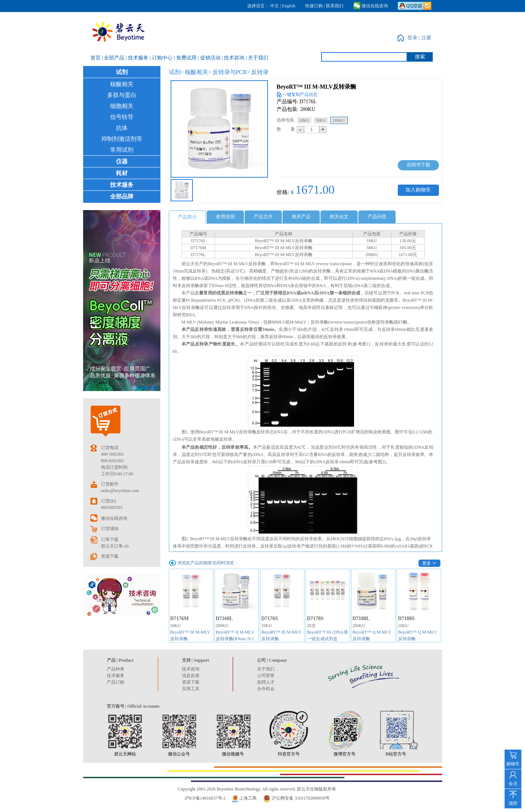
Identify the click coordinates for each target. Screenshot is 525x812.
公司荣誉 (266, 676)
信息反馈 (191, 676)
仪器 (122, 161)
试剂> (176, 72)
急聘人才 (266, 682)
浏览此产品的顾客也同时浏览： (208, 563)
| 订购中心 (162, 58)
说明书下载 (418, 165)
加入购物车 (418, 190)
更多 (427, 563)
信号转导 (122, 117)
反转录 (260, 72)
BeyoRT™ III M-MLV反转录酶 (316, 87)
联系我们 (335, 6)
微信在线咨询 (371, 6)
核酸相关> (198, 72)
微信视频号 (233, 754)
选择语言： (258, 6)
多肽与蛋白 (122, 95)
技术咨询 (191, 669)
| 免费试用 (186, 58)
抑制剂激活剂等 (122, 139)
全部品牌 (122, 196)
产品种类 (116, 669)
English (289, 6)
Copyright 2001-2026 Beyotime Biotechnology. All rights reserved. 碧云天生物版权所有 (257, 789)
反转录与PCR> (231, 72)
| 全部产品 (114, 58)
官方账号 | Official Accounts (133, 706)
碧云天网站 (125, 754)
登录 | (414, 38)
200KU (339, 120)
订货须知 (110, 529)
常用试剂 (122, 150)
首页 (96, 58)
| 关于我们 (257, 58)
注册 (426, 38)
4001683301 (112, 507)
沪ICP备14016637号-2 (205, 798)
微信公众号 (179, 754)
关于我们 (266, 669)
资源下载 (110, 556)
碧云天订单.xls (115, 546)
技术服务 (122, 185)
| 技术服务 (138, 58)
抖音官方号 (289, 754)
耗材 (122, 173)
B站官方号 (396, 754)
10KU (304, 120)
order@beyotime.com (120, 491)
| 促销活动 (210, 58)
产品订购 (116, 682)
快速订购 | (315, 6)
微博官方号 (345, 754)
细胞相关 (122, 106)
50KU (321, 120)
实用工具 (191, 689)
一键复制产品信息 (300, 94)
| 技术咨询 (234, 58)
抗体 (122, 128)
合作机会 (266, 689)
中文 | (276, 6)
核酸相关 (122, 84)
